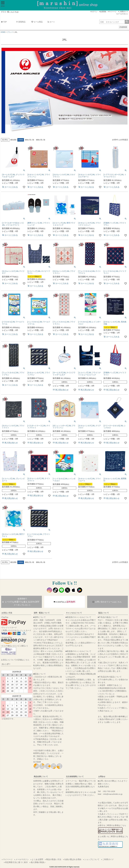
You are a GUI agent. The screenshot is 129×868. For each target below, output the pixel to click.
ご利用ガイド (123, 12)
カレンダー (6, 664)
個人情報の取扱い (38, 862)
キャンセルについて (74, 613)
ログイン (94, 12)
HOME (3, 32)
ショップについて (92, 859)
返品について (104, 613)
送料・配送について (42, 613)
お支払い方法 (7, 613)
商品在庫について (41, 776)
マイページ (112, 12)
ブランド (10, 32)
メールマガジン (123, 14)
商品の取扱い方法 (54, 859)
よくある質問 (37, 859)
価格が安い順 (29, 140)
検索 (127, 22)
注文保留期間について (75, 776)
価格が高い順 (41, 140)
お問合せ (102, 776)
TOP (4, 22)
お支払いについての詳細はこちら (15, 660)
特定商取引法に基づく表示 (16, 862)
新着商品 (21, 22)
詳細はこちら (43, 759)
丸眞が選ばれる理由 (73, 859)
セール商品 (37, 22)
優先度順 (13, 140)
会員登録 (103, 12)
